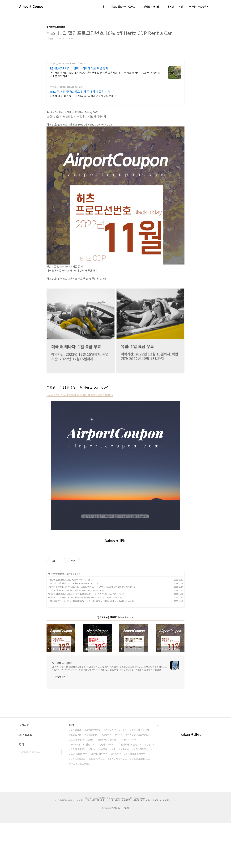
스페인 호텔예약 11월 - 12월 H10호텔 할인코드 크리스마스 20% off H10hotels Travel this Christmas (90, 646)
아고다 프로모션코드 (80, 809)
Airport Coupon (32, 6)
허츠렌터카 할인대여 (199, 6)
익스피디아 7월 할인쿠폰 (121, 845)
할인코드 (150, 789)
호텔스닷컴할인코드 (143, 794)
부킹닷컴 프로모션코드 (116, 775)
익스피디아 (76, 775)
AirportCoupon (140, 843)
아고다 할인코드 (100, 799)
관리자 (126, 853)
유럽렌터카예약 (106, 789)
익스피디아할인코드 (141, 804)
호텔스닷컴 (76, 780)
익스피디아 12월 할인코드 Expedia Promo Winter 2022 (71, 628)
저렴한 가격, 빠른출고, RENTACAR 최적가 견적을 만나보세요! (83, 96)
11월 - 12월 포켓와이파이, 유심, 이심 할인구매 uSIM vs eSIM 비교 (75, 635)
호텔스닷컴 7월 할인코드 (100, 845)
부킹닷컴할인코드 (79, 799)
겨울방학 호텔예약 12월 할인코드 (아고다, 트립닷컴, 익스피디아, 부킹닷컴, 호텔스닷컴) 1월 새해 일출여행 (90, 632)
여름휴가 (125, 794)
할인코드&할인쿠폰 (57, 619)
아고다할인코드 (97, 804)
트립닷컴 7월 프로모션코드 (142, 845)
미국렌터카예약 (78, 794)
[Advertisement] (116, 575)
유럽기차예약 (129, 785)
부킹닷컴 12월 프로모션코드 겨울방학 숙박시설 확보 (69, 625)
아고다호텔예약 (93, 775)
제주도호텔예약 (78, 804)
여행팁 (119, 780)
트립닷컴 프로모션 (174, 6)
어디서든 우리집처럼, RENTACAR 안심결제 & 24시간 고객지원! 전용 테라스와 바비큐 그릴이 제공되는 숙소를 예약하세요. (105, 74)
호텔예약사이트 (108, 794)
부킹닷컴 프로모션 (140, 775)
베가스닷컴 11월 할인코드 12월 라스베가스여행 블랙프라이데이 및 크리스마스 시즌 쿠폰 (84, 642)
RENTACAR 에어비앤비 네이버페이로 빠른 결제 (79, 68)
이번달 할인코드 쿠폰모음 (123, 6)
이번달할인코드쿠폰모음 (139, 780)
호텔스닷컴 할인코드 (109, 785)
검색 (58, 797)
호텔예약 (107, 780)
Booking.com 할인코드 (82, 789)
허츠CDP (116, 799)
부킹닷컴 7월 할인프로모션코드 (166, 845)
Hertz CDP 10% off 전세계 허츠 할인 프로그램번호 (80, 395)
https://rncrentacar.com (63, 87)
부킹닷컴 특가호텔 (150, 6)
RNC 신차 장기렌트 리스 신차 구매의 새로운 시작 (80, 91)
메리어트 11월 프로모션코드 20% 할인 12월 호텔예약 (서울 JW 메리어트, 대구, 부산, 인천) (85, 639)
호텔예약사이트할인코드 (130, 789)
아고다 (93, 794)
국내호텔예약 (92, 780)
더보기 (157, 770)
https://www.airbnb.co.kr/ (64, 63)
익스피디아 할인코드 (135, 799)
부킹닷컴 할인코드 (118, 804)
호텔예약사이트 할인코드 (82, 785)
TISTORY (116, 853)
